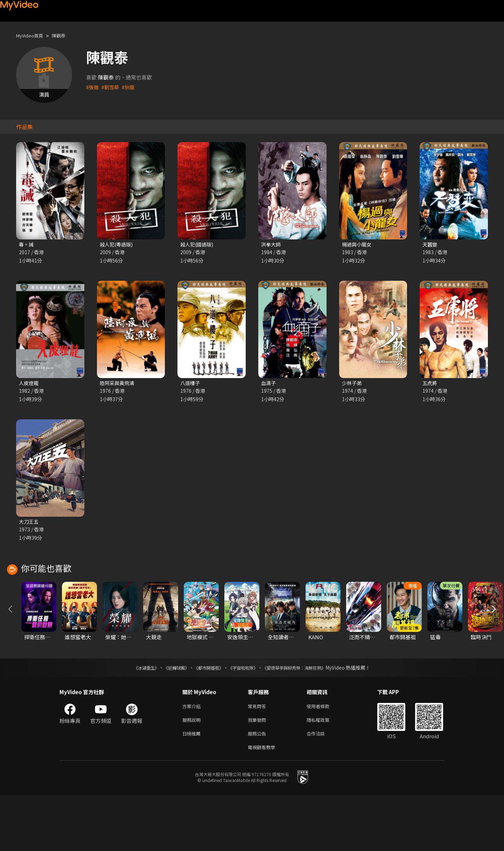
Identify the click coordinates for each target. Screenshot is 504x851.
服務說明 (193, 773)
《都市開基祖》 (205, 719)
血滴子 (269, 384)
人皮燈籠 (29, 384)
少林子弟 (352, 384)
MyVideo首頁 (32, 36)
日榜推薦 (193, 788)
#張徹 (93, 87)
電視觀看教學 (264, 803)
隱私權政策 (324, 773)
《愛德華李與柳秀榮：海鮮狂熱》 (303, 719)
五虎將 (430, 384)
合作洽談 (321, 788)
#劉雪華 (111, 87)
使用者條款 (324, 758)
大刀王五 (29, 523)
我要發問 (258, 773)
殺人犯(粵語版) (117, 245)
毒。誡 (27, 245)
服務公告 (258, 788)
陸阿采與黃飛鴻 (118, 384)
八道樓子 (191, 384)
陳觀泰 (65, 36)
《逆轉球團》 (168, 719)
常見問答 (258, 758)
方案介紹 (193, 758)
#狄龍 (130, 87)
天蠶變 (430, 245)
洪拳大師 (272, 245)
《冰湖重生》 (134, 719)
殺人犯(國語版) (198, 245)
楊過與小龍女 (358, 245)
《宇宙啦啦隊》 (244, 719)
